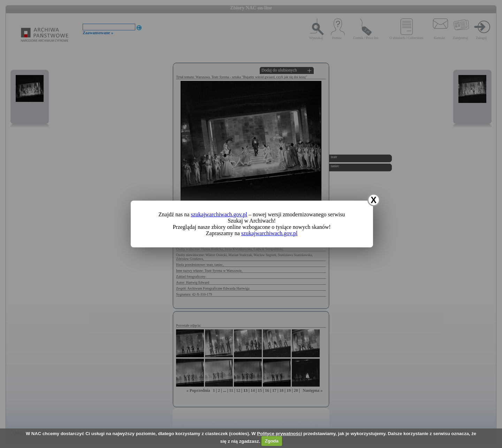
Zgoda (272, 441)
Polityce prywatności (279, 434)
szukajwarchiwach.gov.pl (219, 214)
